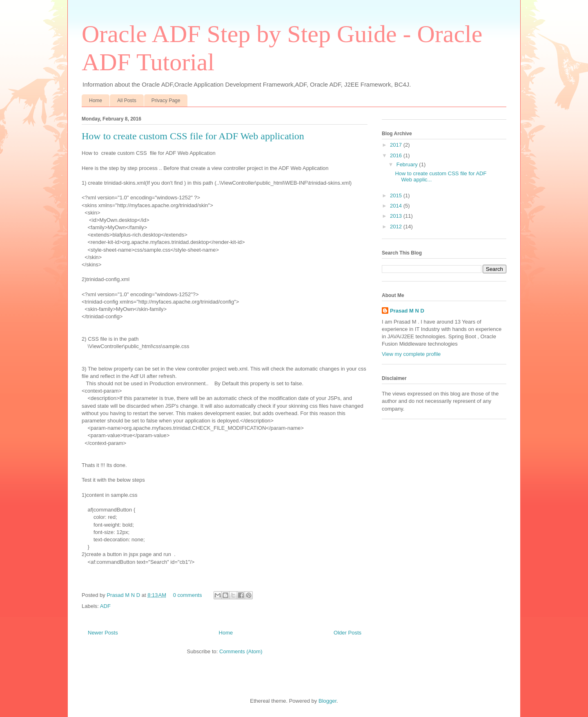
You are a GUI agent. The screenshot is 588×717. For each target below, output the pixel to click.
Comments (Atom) (241, 651)
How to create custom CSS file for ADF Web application (193, 136)
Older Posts (347, 633)
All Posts (127, 101)
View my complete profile (411, 354)
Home (96, 101)
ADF (105, 606)
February (408, 164)
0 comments (188, 595)
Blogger (327, 701)
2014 (397, 206)
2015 (397, 195)
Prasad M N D (124, 595)
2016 (397, 155)
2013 (397, 216)
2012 (397, 227)
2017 (397, 145)
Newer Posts (103, 633)
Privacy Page (166, 101)
